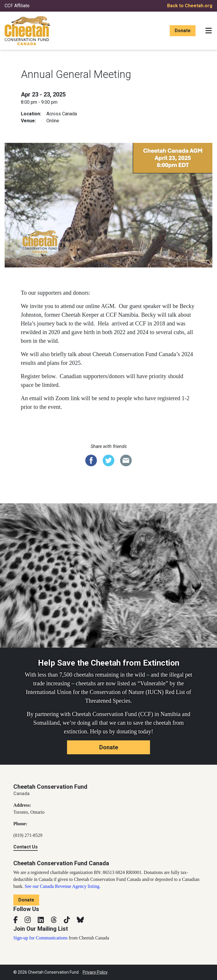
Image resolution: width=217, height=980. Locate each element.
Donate (183, 31)
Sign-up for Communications (40, 938)
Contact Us (26, 847)
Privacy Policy (95, 972)
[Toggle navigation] (209, 31)
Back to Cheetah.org (190, 6)
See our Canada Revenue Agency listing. (63, 886)
